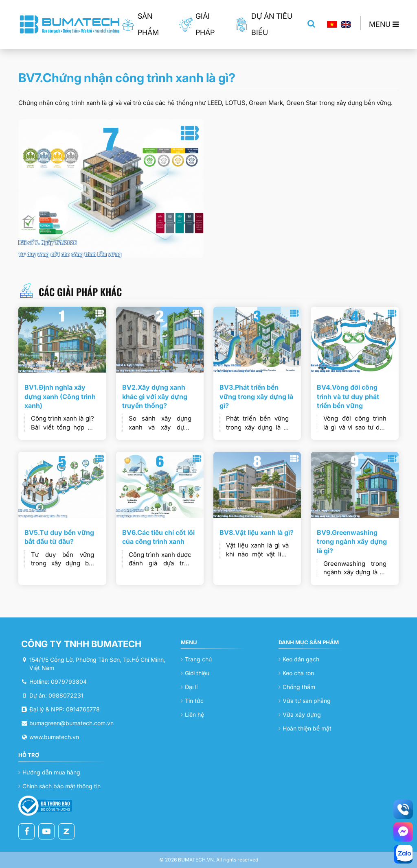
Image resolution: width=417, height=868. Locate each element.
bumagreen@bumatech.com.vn (71, 723)
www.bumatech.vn (54, 737)
